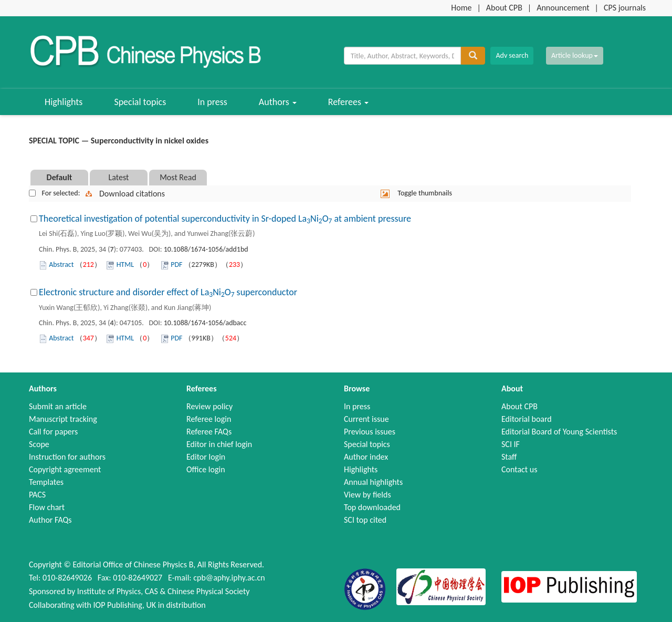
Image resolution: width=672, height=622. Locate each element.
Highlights (64, 102)
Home (461, 8)
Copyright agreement (65, 469)
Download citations (132, 194)
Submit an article (58, 406)
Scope (39, 444)
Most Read (178, 177)
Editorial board (527, 419)
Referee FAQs (209, 432)
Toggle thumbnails (425, 193)
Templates (46, 482)
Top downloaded (372, 507)
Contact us (519, 469)
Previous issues (370, 432)
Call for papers (53, 432)
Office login (206, 469)
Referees (348, 102)
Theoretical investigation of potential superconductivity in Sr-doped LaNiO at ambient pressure (225, 219)
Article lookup (575, 55)
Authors (278, 102)
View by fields (367, 495)
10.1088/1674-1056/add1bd (206, 249)
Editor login (206, 457)
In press (212, 102)
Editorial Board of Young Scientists (559, 432)
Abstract (61, 265)
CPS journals (625, 8)
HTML (125, 265)
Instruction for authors (67, 457)
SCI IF (511, 444)
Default (60, 177)
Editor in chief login (219, 444)
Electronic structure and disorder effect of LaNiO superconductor (168, 292)
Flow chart (47, 507)
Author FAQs (50, 520)
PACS (37, 495)
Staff (509, 457)
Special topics (140, 102)
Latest (119, 177)
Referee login (209, 419)
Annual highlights (373, 482)
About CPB (504, 8)
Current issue (366, 419)
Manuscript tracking (63, 419)
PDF (176, 265)
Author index (366, 457)
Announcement (563, 8)
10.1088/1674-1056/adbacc (205, 323)
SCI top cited (365, 520)
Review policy (209, 406)
